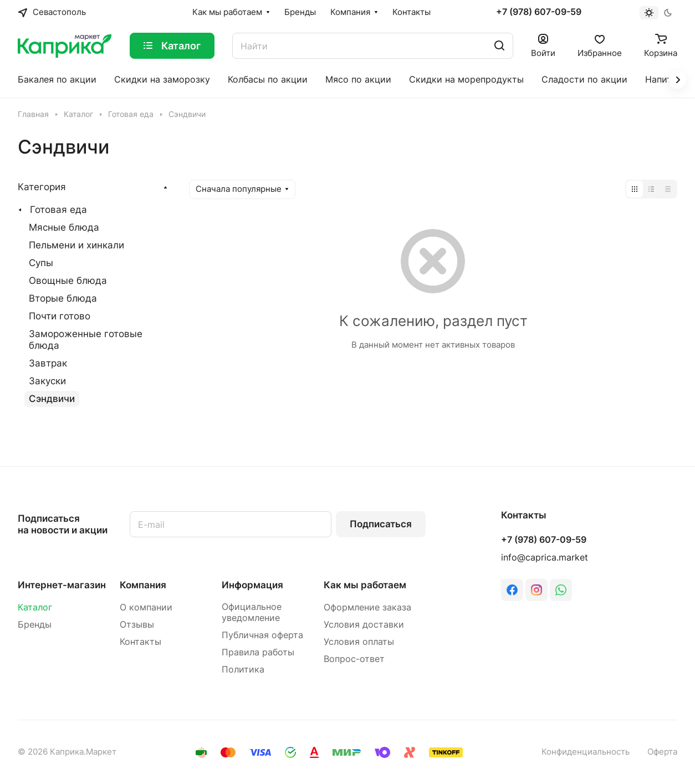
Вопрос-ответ (354, 659)
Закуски (47, 381)
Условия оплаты (359, 642)
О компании (146, 607)
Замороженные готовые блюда (86, 340)
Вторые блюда (63, 298)
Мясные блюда (64, 227)
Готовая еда (58, 210)
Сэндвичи (52, 399)
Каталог (35, 607)
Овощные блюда (68, 281)
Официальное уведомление (252, 612)
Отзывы (137, 625)
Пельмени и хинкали (76, 245)
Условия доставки (364, 625)
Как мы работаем (365, 585)
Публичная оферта (262, 635)
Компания (143, 585)
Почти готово (60, 316)
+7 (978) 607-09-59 (539, 12)
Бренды (35, 625)
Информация (252, 585)
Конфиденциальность (586, 752)
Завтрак (48, 363)
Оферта (662, 752)
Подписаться (381, 524)
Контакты (140, 642)
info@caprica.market (545, 558)
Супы (41, 263)
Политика (243, 670)
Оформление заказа (367, 607)
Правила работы (258, 652)
